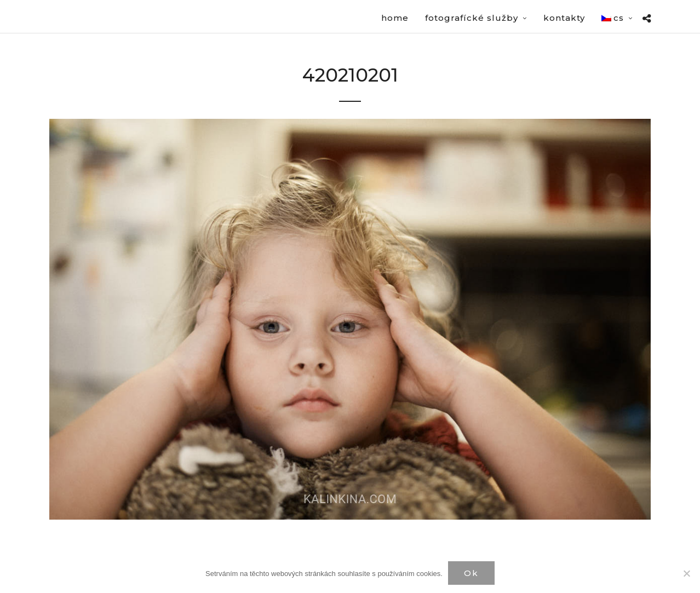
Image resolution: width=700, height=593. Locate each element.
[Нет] (686, 573)
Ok (471, 573)
